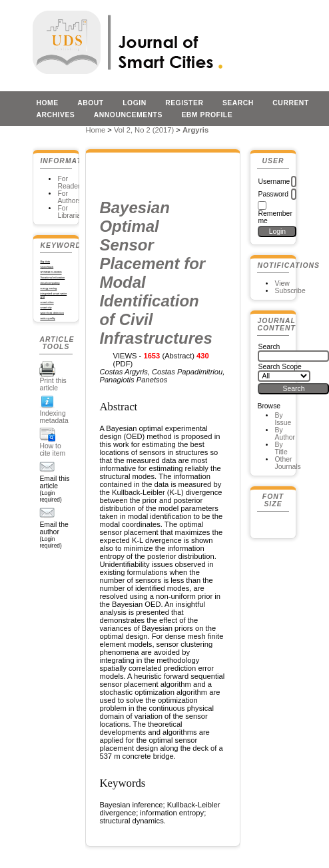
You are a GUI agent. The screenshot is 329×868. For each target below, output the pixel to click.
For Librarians (73, 212)
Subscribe (290, 291)
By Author (285, 434)
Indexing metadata (54, 417)
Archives (55, 115)
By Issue (283, 419)
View (282, 283)
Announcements (128, 115)
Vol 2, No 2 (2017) (144, 130)
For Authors (69, 197)
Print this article (53, 384)
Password (273, 194)
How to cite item (52, 450)
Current (290, 103)
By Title (281, 448)
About (91, 103)
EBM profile (207, 115)
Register (184, 103)
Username (274, 182)
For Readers (70, 183)
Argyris (195, 130)
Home (47, 103)
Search (238, 103)
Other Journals (287, 463)
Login (135, 103)
